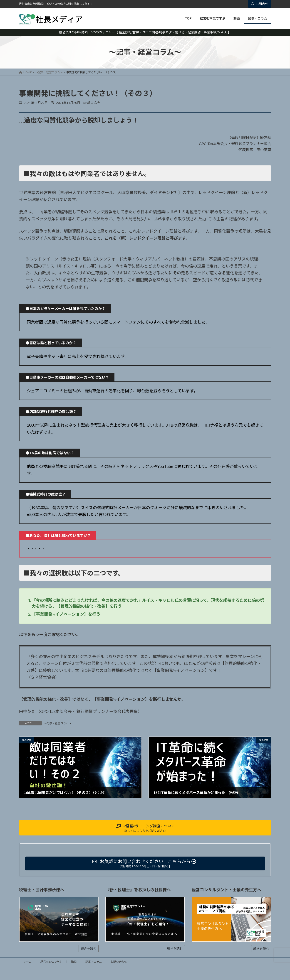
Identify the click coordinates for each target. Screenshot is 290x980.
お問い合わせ (119, 962)
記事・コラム (94, 962)
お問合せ (260, 4)
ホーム (27, 962)
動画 (74, 962)
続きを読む (89, 949)
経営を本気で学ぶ (51, 962)
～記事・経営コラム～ (58, 723)
